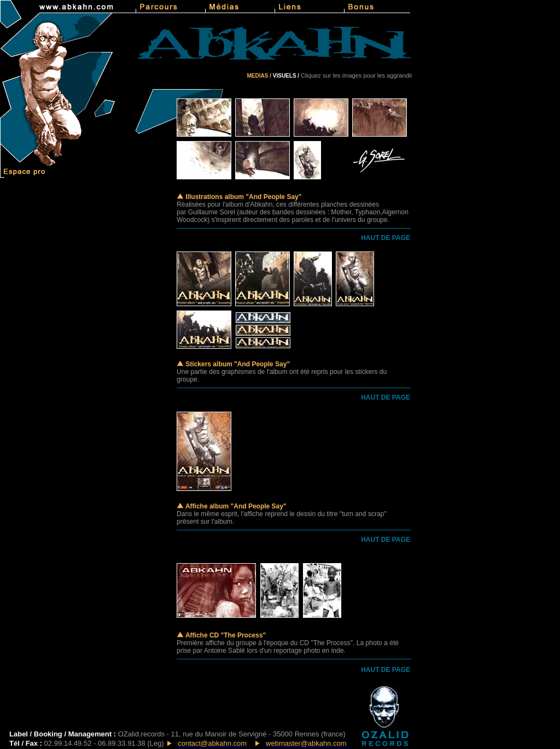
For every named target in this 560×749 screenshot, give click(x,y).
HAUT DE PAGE (386, 238)
